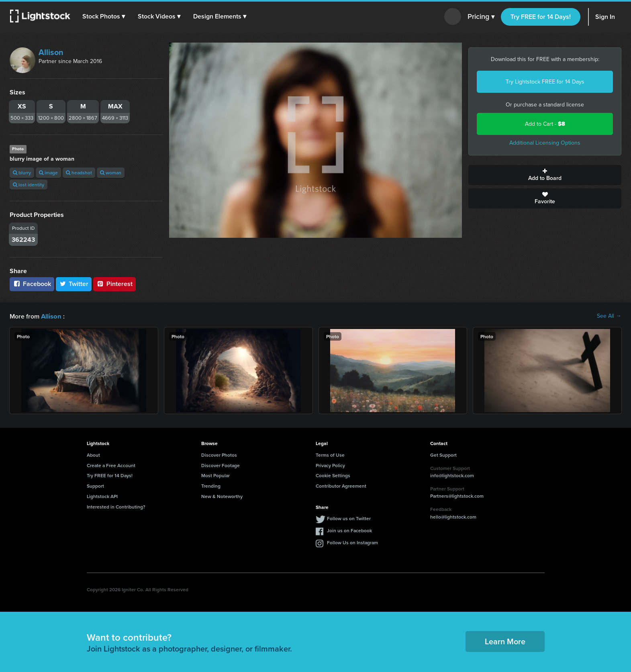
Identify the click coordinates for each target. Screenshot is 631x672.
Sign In (605, 17)
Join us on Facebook (349, 530)
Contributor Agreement (341, 485)
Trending (211, 485)
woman (111, 173)
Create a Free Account (111, 465)
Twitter (74, 284)
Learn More (505, 641)
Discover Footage (221, 465)
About (93, 454)
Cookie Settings (333, 475)
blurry (22, 173)
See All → (609, 316)
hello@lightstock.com (453, 516)
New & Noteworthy (222, 496)
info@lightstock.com (452, 475)
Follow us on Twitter (349, 518)
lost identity (29, 185)
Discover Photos (219, 454)
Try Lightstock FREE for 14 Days (545, 82)
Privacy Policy (330, 465)
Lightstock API (102, 496)
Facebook (32, 284)
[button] (104, 16)
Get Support (443, 454)
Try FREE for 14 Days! (541, 17)
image (48, 173)
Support (95, 485)
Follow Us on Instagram (352, 542)
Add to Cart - (545, 124)
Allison (51, 52)
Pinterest (114, 284)
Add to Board (545, 175)
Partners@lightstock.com (457, 495)
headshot (79, 173)
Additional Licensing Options (545, 143)
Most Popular (215, 475)
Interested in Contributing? (116, 506)
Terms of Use (330, 454)
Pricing (481, 17)
